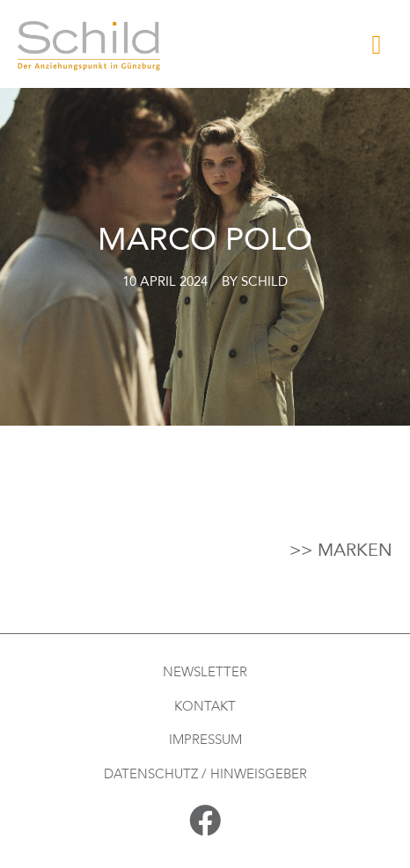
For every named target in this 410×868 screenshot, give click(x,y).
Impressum (205, 740)
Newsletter (205, 672)
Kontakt (205, 706)
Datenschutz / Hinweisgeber (205, 774)
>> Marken (341, 550)
